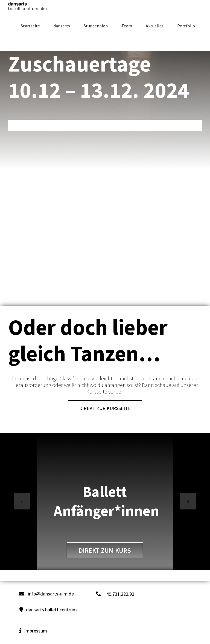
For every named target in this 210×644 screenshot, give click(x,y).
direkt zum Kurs (105, 550)
